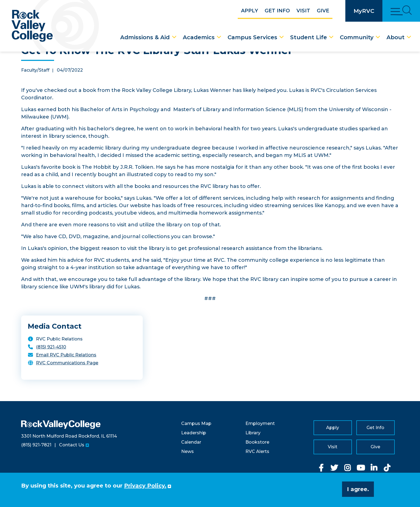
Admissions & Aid (145, 37)
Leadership (194, 433)
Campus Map (196, 423)
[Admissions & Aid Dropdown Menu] (174, 37)
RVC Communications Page (67, 363)
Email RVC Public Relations (66, 355)
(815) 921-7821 (36, 445)
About (396, 37)
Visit (303, 11)
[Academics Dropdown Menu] (219, 37)
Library (253, 433)
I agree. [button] (358, 489)
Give (323, 11)
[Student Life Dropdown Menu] (331, 37)
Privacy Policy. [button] (145, 486)
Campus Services (252, 37)
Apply (250, 11)
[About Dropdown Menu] (409, 37)
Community (357, 37)
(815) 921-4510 (51, 347)
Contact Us (72, 445)
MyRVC (364, 11)
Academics (199, 37)
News (187, 451)
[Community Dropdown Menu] (378, 37)
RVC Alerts (257, 451)
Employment (260, 423)
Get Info (277, 11)
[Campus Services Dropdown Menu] (282, 37)
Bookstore (257, 442)
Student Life (309, 37)
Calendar (191, 442)
